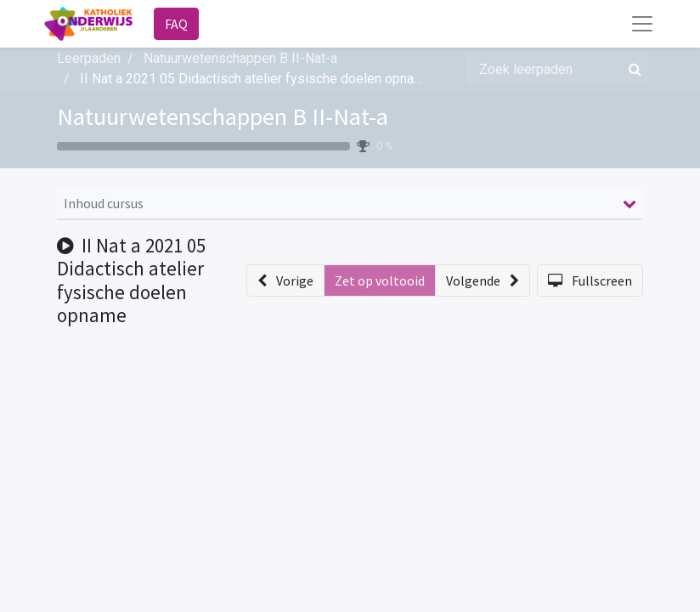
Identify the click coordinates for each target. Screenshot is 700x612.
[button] (285, 280)
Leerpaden (89, 58)
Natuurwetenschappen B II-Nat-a (223, 116)
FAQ (176, 24)
